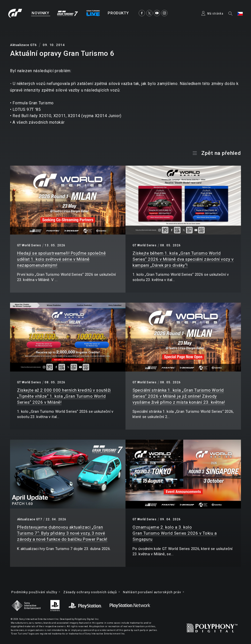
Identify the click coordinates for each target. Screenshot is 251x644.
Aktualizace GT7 (29, 519)
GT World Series (29, 245)
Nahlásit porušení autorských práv (161, 592)
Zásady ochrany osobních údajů (95, 592)
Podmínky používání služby (36, 592)
